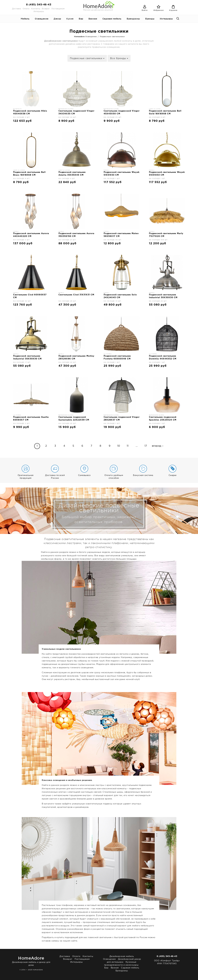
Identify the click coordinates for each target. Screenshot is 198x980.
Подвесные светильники (87, 58)
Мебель (25, 19)
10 (119, 446)
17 (146, 446)
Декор (57, 19)
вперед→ (158, 446)
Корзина (173, 10)
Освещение (42, 19)
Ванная (93, 19)
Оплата (26, 9)
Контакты (36, 9)
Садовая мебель (112, 19)
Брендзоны (133, 19)
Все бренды (119, 58)
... (137, 446)
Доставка (17, 9)
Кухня (70, 19)
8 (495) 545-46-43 (39, 5)
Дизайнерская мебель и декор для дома (31, 961)
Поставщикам (58, 9)
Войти (145, 10)
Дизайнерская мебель (122, 956)
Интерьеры (39, 12)
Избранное (159, 10)
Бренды (150, 19)
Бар (81, 19)
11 (128, 446)
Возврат (46, 9)
